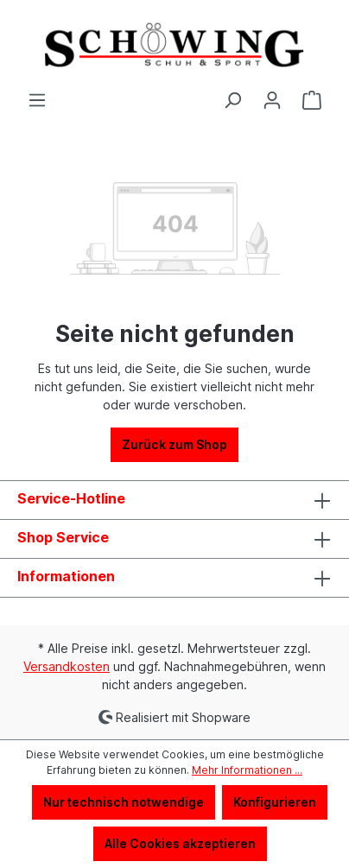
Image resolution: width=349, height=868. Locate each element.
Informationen (66, 576)
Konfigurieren (275, 802)
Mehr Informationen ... (247, 770)
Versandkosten (67, 666)
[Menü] (37, 100)
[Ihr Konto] (272, 100)
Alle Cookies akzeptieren (180, 843)
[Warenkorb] (312, 100)
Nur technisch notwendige (124, 802)
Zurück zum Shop (174, 444)
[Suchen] (232, 100)
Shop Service (63, 537)
